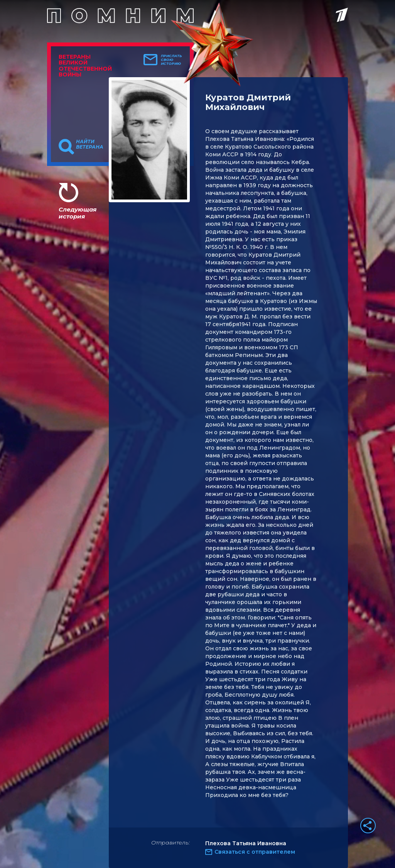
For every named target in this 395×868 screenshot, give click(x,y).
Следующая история (78, 213)
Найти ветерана (90, 144)
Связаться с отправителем (255, 852)
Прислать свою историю (171, 60)
